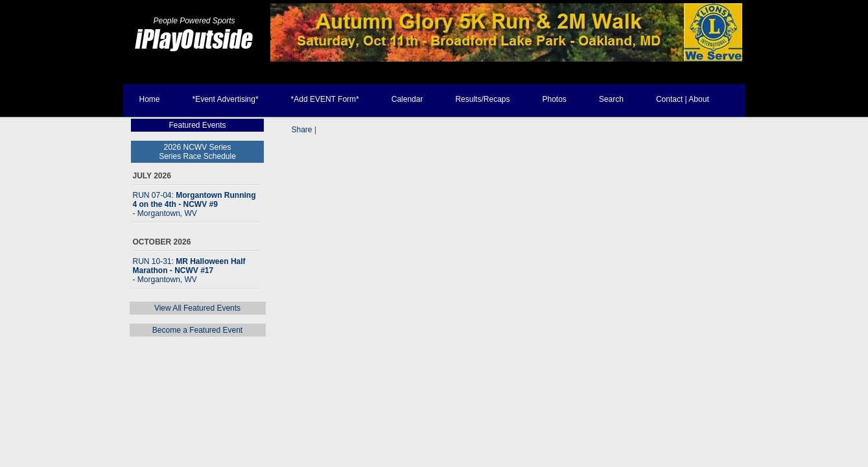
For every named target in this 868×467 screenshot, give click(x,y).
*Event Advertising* (226, 99)
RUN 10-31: (189, 270)
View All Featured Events (197, 308)
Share (302, 130)
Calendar (407, 99)
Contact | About (683, 99)
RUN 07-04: (194, 204)
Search (611, 99)
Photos (554, 99)
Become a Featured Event (197, 330)
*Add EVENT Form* (325, 99)
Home (150, 99)
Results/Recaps (482, 99)
